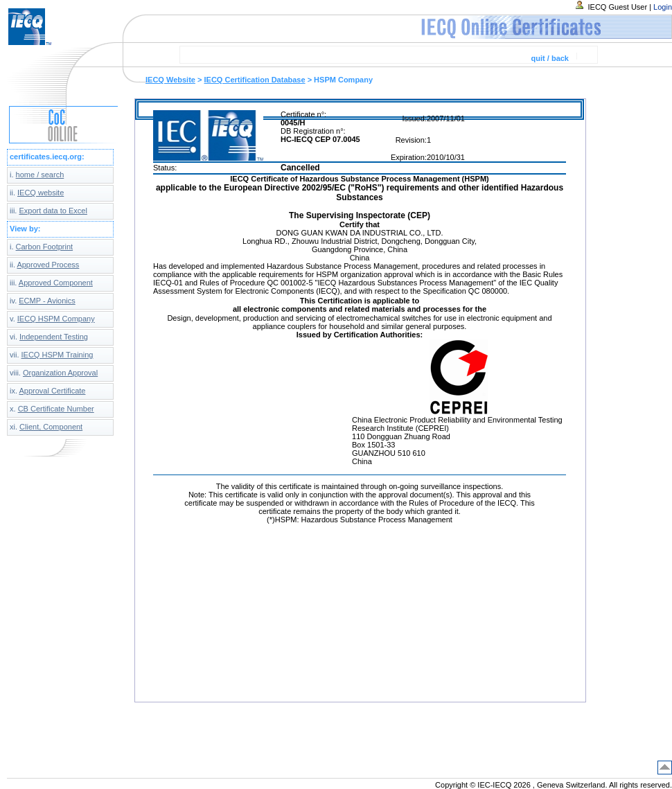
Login (663, 7)
